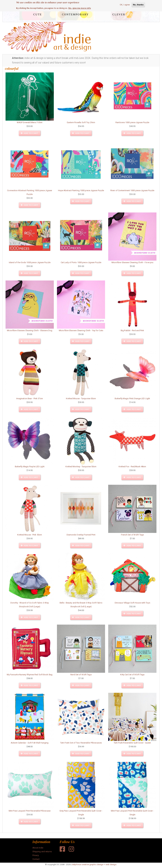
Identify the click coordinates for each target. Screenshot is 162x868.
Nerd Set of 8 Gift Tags (81, 675)
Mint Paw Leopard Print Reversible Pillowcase (30, 811)
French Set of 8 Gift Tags (132, 535)
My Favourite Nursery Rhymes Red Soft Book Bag (30, 675)
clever (119, 14)
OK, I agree (125, 5)
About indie (38, 848)
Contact (36, 859)
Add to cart (29, 133)
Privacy (36, 855)
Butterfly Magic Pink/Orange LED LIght (132, 398)
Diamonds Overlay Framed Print (81, 535)
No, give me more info (80, 8)
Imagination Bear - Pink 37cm (30, 398)
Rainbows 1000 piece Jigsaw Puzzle (132, 122)
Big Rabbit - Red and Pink (132, 330)
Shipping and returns (42, 852)
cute (37, 14)
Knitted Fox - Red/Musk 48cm (132, 467)
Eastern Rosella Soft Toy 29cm (81, 122)
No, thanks (138, 5)
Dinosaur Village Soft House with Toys (132, 603)
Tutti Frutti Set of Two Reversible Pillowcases (81, 743)
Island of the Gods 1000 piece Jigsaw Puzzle (30, 262)
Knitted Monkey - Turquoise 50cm (81, 467)
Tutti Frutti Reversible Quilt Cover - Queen (132, 743)
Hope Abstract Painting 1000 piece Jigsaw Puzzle (81, 190)
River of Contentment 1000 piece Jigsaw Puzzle (132, 190)
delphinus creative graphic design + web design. (94, 864)
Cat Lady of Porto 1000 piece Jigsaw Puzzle (81, 262)
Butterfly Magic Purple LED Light (30, 467)
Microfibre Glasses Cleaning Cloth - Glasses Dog (30, 330)
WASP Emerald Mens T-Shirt (30, 122)
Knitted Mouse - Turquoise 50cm (81, 398)
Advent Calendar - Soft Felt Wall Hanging (30, 743)
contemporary (75, 14)
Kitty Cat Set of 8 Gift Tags (132, 675)
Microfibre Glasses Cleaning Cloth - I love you (132, 262)
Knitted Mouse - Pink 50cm (30, 535)
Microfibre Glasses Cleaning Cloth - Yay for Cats (81, 330)
